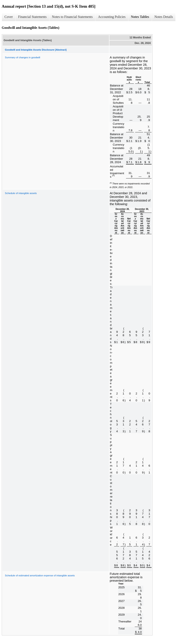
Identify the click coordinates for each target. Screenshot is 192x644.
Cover (9, 17)
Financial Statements (32, 17)
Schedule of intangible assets (21, 193)
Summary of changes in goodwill (23, 57)
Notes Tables (140, 17)
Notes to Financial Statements (72, 17)
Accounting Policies (112, 17)
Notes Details (164, 17)
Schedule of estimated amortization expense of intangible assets (40, 575)
